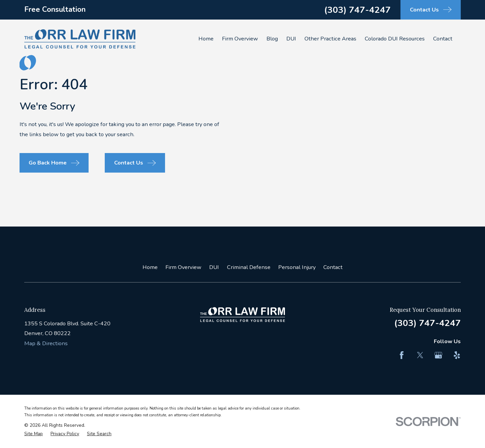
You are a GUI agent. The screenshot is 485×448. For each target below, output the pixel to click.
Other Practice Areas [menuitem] (330, 39)
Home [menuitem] (206, 39)
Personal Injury (297, 267)
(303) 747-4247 (357, 10)
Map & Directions (46, 343)
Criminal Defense (249, 267)
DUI (214, 267)
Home (150, 267)
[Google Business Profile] (438, 355)
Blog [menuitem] (272, 39)
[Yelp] (457, 355)
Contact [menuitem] (443, 39)
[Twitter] (420, 355)
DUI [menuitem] (291, 39)
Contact (333, 267)
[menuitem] (34, 434)
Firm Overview (183, 267)
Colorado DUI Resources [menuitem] (395, 39)
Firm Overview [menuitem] (240, 39)
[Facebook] (402, 355)
